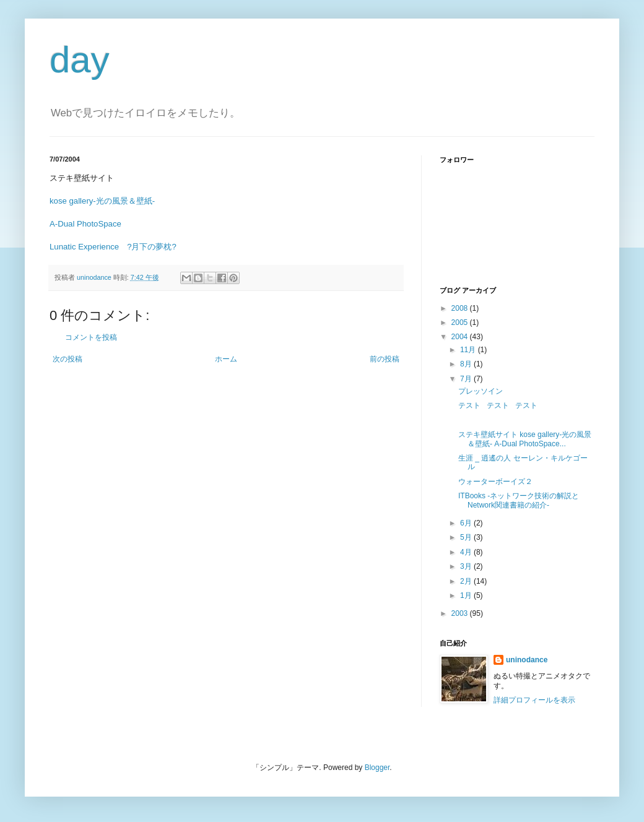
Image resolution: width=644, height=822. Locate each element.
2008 (461, 308)
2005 (461, 322)
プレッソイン (481, 391)
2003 (461, 613)
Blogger (377, 768)
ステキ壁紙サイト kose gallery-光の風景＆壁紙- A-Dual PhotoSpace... (525, 439)
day (80, 60)
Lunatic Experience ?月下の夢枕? (113, 247)
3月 (467, 566)
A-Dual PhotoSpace (85, 224)
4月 (467, 552)
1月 (467, 595)
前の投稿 (385, 359)
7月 (467, 379)
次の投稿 (67, 359)
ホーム (226, 359)
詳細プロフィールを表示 (534, 700)
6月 (467, 523)
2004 (461, 337)
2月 (467, 581)
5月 (467, 537)
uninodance (527, 660)
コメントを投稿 (91, 337)
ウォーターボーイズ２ (495, 482)
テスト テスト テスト (498, 405)
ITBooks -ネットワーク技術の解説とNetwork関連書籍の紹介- (519, 500)
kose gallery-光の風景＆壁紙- (102, 201)
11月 (469, 350)
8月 (467, 364)
